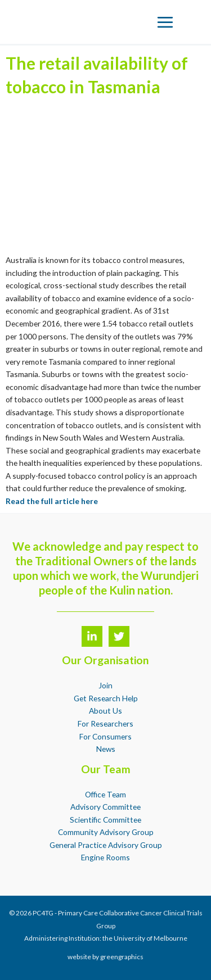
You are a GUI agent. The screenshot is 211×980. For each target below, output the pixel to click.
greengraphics (122, 957)
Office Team (105, 794)
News (106, 749)
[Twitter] (119, 636)
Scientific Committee (105, 820)
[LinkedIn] (92, 636)
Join (105, 685)
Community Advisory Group (106, 832)
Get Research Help (106, 698)
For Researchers (105, 723)
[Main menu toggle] (165, 22)
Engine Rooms (105, 857)
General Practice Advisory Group (106, 845)
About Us (105, 711)
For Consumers (105, 736)
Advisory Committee (105, 807)
